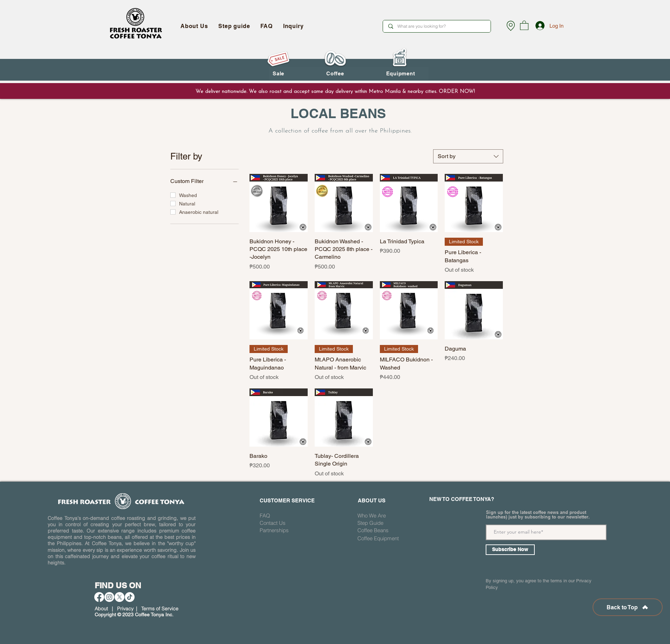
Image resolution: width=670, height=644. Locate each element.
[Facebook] (99, 597)
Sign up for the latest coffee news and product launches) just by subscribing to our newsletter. (538, 515)
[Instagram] (109, 597)
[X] (119, 597)
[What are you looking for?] (437, 26)
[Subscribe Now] (510, 550)
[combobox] (468, 156)
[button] (524, 25)
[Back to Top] (628, 607)
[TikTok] (130, 597)
